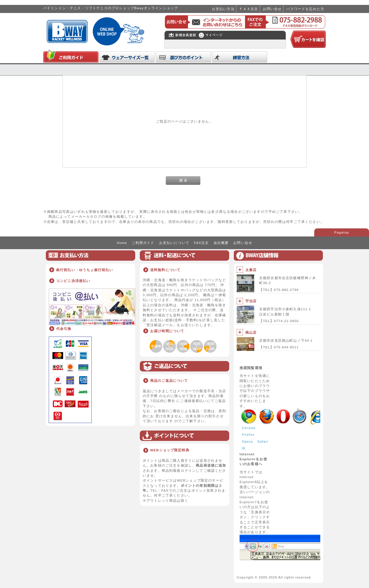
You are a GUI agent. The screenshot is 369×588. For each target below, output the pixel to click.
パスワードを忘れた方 (305, 9)
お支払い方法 (223, 9)
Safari (263, 441)
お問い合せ (272, 9)
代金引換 (64, 329)
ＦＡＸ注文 (249, 9)
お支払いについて (174, 243)
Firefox (248, 434)
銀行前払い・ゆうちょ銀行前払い (85, 270)
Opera (247, 441)
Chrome (249, 428)
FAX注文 (202, 243)
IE (244, 448)
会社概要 (221, 243)
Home (122, 243)
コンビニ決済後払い (73, 281)
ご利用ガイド (143, 243)
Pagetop (341, 232)
